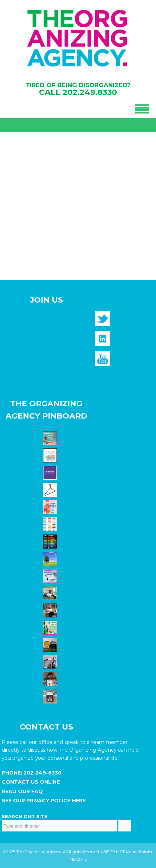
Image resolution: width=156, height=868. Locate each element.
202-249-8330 (42, 773)
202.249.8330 (90, 92)
